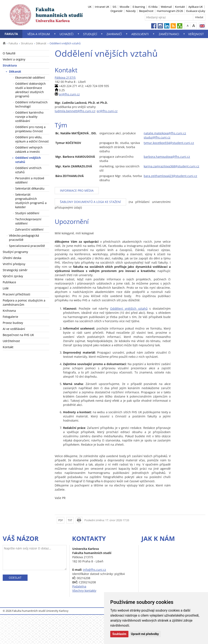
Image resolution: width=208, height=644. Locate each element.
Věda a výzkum (39, 34)
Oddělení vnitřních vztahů (28, 170)
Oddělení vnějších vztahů (28, 160)
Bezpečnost (146, 11)
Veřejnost (196, 34)
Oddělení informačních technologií (31, 104)
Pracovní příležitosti (16, 294)
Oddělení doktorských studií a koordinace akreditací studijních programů (30, 90)
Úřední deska (12, 258)
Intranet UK (102, 7)
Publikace (9, 282)
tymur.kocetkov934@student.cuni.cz (169, 143)
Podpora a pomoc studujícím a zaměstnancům (24, 302)
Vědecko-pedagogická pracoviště (24, 238)
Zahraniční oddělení (29, 229)
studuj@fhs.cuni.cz (157, 137)
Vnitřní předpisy (14, 264)
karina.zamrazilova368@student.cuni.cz (171, 166)
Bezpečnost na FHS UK (18, 335)
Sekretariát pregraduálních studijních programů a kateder (31, 201)
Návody (131, 11)
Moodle (124, 7)
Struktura (27, 43)
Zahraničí (114, 34)
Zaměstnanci (169, 34)
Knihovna (9, 311)
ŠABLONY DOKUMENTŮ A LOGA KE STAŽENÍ (90, 202)
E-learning (139, 7)
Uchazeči (67, 34)
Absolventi (140, 34)
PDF (61, 520)
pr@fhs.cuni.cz (69, 94)
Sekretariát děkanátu (30, 188)
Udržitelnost (11, 341)
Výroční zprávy (13, 276)
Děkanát (41, 43)
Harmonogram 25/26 (170, 11)
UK (90, 7)
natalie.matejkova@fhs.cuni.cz (165, 133)
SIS (114, 7)
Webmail (166, 7)
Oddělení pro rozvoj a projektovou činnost (30, 129)
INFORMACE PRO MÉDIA (77, 191)
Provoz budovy (13, 323)
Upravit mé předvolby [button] (145, 634)
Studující (90, 34)
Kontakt (180, 7)
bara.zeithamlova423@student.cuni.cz (170, 176)
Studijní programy (15, 252)
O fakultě (9, 53)
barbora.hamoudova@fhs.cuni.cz (167, 157)
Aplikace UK (196, 7)
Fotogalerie (10, 317)
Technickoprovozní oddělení (28, 221)
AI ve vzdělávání (14, 329)
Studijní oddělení (27, 213)
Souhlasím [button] (119, 634)
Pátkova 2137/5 (65, 78)
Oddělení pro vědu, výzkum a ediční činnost (32, 139)
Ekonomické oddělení (30, 78)
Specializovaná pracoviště (27, 246)
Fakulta (11, 34)
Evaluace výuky (196, 11)
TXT (70, 520)
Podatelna (79, 586)
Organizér (117, 11)
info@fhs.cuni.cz (94, 570)
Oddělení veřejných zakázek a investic (29, 149)
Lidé (6, 288)
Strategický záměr (15, 270)
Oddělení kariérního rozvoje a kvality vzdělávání (29, 117)
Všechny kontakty (84, 591)
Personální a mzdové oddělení (30, 180)
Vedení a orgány (14, 59)
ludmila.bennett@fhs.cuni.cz (75, 111)
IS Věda (153, 7)
